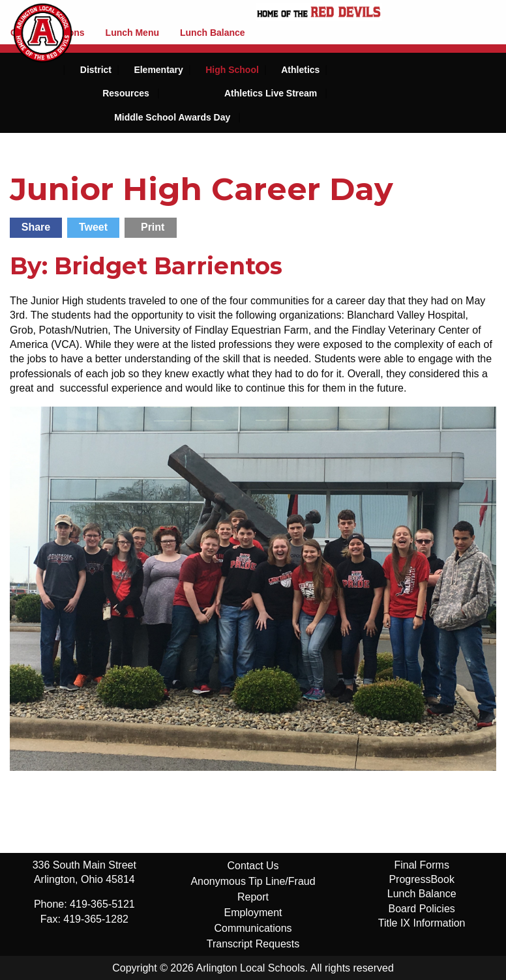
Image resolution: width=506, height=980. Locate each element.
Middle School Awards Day (172, 117)
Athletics (300, 70)
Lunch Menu (132, 33)
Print (153, 227)
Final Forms (421, 865)
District (96, 70)
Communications (253, 928)
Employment (253, 913)
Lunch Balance (213, 33)
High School (232, 70)
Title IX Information (422, 923)
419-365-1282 (96, 919)
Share (36, 227)
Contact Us (253, 866)
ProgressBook (422, 879)
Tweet (93, 227)
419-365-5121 (102, 904)
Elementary (158, 70)
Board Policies (422, 909)
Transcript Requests (253, 944)
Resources (126, 93)
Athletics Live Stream (271, 93)
